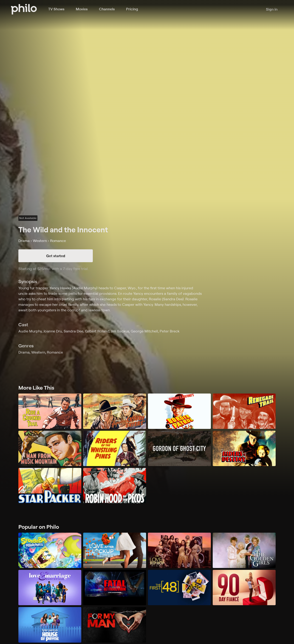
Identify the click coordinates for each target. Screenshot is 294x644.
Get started (56, 256)
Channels (107, 9)
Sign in (272, 9)
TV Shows (56, 9)
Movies (82, 9)
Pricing (132, 9)
